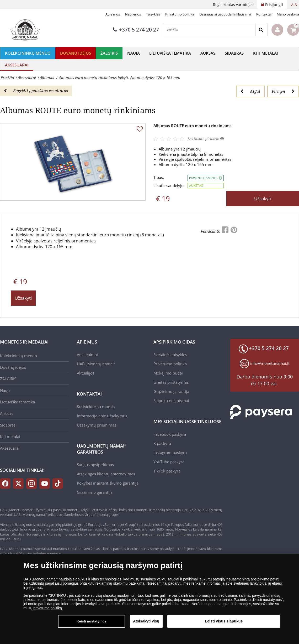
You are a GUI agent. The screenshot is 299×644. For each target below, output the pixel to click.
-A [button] (292, 5)
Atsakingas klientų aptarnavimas (106, 474)
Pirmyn (283, 91)
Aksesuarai (17, 65)
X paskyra (162, 443)
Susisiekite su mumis (96, 407)
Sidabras (234, 53)
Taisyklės (153, 14)
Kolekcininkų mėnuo (28, 53)
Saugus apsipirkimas (95, 465)
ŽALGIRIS (109, 53)
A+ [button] (297, 5)
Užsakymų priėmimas (97, 425)
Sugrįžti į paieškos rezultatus (36, 91)
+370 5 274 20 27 (136, 30)
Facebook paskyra (170, 434)
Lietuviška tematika (170, 53)
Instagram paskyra (170, 453)
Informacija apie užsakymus (102, 416)
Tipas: (159, 177)
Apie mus (113, 14)
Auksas (208, 53)
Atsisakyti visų (146, 621)
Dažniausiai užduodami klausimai (225, 14)
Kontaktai (264, 14)
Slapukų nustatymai (171, 401)
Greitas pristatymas (171, 382)
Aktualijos (86, 373)
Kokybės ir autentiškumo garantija (108, 483)
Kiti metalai (266, 53)
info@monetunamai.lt (270, 363)
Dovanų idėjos (76, 53)
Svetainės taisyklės (170, 355)
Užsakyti (263, 198)
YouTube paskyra (169, 462)
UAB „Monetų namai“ (96, 364)
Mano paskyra (288, 14)
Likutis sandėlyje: (169, 186)
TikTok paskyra (167, 471)
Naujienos (133, 14)
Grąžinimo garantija (95, 492)
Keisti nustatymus (92, 622)
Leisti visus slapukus (224, 621)
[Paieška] (209, 30)
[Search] (261, 30)
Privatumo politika (180, 14)
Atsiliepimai (87, 355)
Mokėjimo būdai (168, 373)
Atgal (250, 91)
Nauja (134, 53)
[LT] (26, 30)
